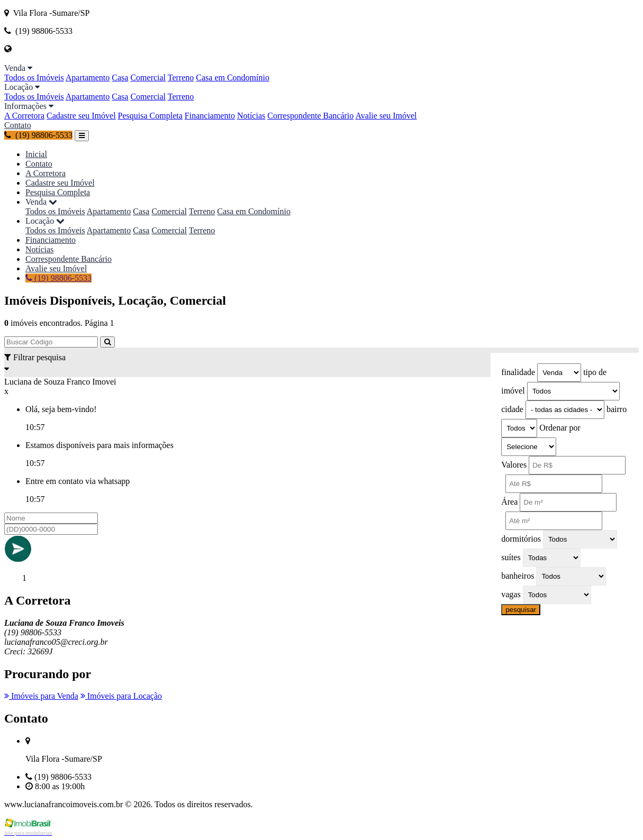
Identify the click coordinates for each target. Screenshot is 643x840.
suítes (511, 557)
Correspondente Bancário (310, 116)
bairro (617, 409)
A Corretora (24, 116)
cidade (512, 409)
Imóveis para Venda (41, 696)
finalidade (518, 372)
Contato (18, 125)
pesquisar (521, 610)
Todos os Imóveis (34, 77)
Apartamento (88, 77)
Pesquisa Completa (150, 116)
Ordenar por (560, 428)
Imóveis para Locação (121, 696)
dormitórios (521, 539)
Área (509, 502)
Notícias (251, 116)
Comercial (148, 77)
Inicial (36, 154)
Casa (120, 77)
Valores (514, 465)
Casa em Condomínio (233, 77)
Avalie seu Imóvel (386, 116)
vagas (511, 594)
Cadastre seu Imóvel (81, 116)
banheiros (518, 576)
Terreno (181, 77)
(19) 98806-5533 (38, 135)
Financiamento (210, 116)
